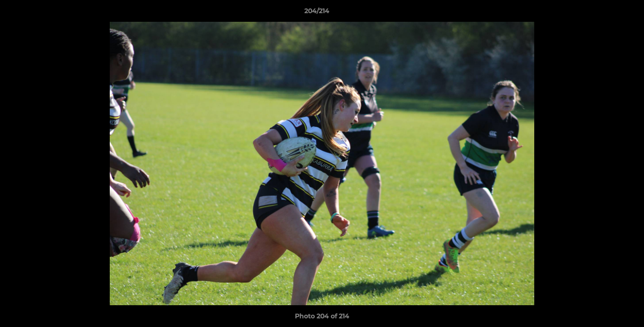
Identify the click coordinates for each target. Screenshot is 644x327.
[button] (606, 13)
